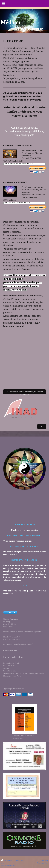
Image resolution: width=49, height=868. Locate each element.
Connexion (44, 860)
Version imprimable (10, 860)
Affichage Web (42, 863)
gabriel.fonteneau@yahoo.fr (23, 644)
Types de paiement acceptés (13, 689)
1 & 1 (42, 427)
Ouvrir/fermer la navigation (24, 3)
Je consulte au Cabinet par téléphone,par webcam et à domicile (25, 393)
